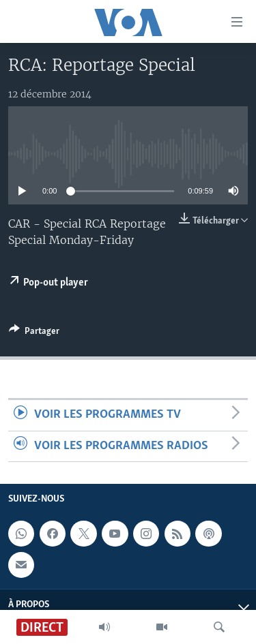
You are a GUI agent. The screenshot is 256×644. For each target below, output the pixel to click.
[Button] (34, 333)
